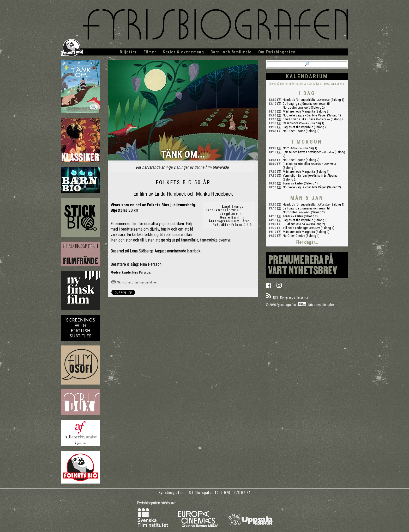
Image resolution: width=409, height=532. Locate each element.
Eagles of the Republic (298, 127)
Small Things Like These (299, 119)
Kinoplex (328, 305)
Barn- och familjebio (231, 52)
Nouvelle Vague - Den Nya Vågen (305, 115)
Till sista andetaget (296, 228)
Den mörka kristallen (296, 164)
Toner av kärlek (293, 183)
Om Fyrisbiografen (277, 52)
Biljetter (128, 52)
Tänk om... (183, 155)
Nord (286, 148)
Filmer (150, 52)
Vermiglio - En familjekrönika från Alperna (310, 175)
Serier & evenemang (183, 52)
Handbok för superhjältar (300, 100)
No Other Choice (294, 131)
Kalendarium (307, 76)
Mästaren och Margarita (299, 111)
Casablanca (291, 123)
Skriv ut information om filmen (134, 282)
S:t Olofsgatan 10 (204, 493)
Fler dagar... (307, 242)
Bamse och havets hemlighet (302, 152)
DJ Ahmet (289, 224)
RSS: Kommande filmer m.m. (288, 297)
